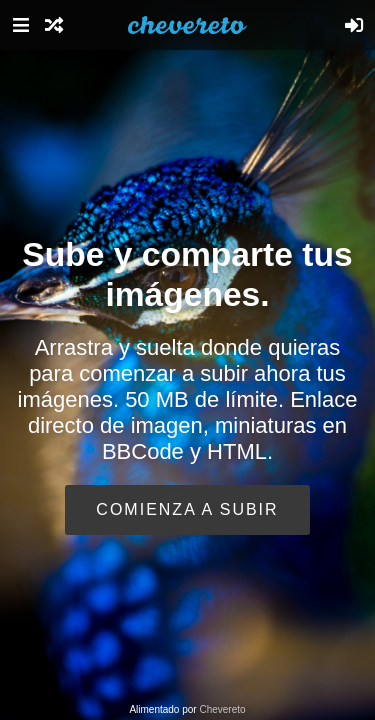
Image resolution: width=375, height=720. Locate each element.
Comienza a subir (187, 509)
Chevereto (222, 709)
